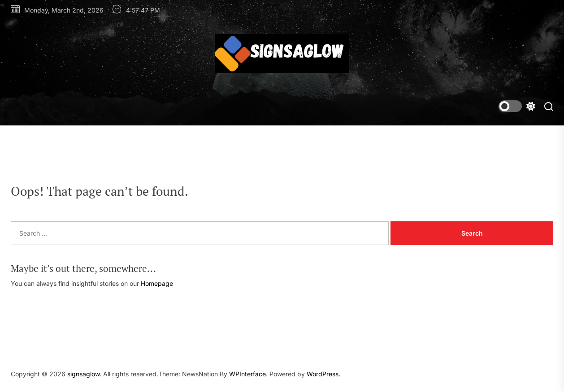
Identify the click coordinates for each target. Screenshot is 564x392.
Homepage (157, 283)
